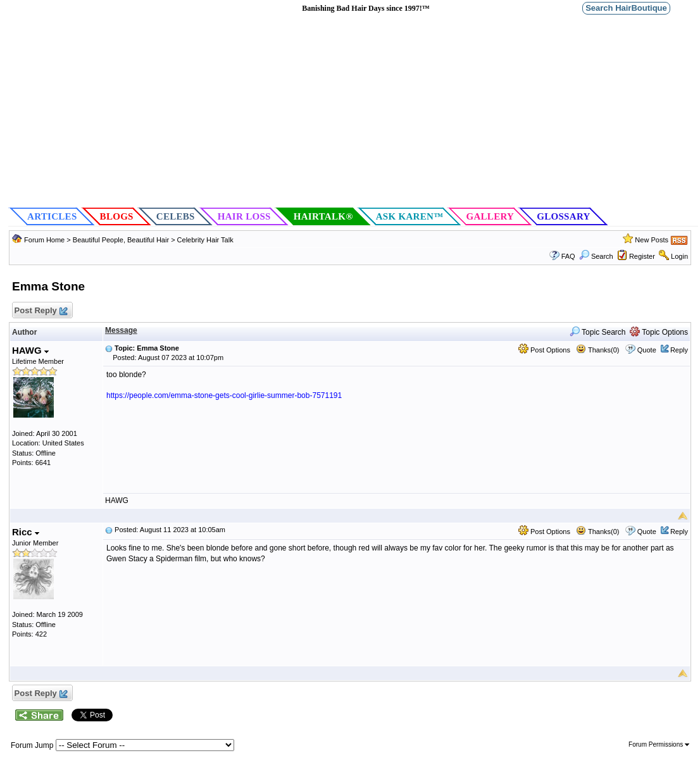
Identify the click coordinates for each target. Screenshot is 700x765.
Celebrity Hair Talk (205, 240)
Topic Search (598, 332)
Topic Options (659, 332)
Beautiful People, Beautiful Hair (122, 240)
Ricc (26, 532)
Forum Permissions (659, 744)
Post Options (544, 350)
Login (679, 256)
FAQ (568, 256)
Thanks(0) (597, 350)
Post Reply (41, 311)
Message (121, 330)
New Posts (652, 240)
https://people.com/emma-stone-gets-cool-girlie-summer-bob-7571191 (224, 395)
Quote (647, 350)
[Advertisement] (353, 111)
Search (596, 256)
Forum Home (44, 240)
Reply (679, 350)
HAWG (30, 350)
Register (642, 256)
